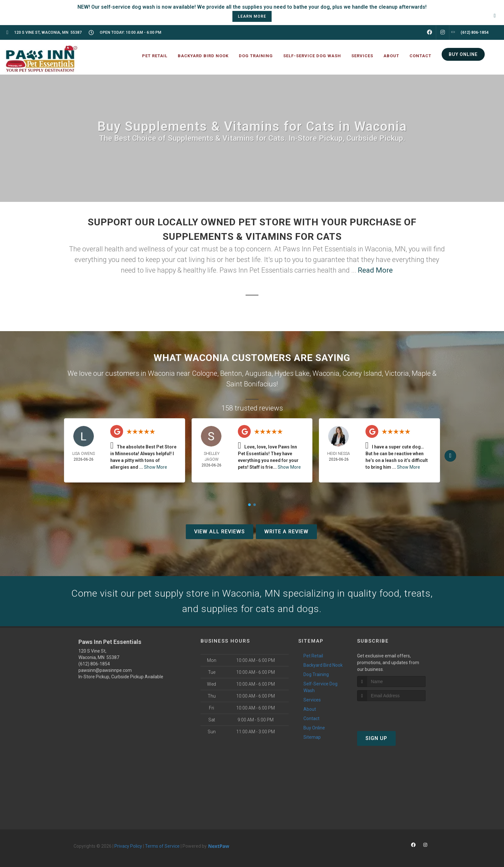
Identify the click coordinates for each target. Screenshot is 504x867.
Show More (156, 467)
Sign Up (376, 738)
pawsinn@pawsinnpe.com (105, 670)
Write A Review (286, 532)
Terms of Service (162, 846)
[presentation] (391, 713)
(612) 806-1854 (94, 664)
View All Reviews (220, 532)
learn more (252, 16)
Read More (375, 270)
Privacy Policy (128, 846)
